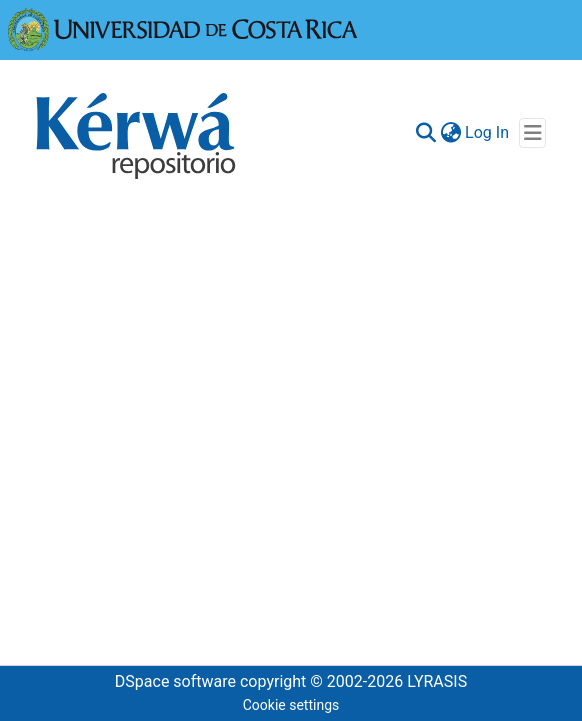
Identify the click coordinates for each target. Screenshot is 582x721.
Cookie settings (291, 705)
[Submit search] (425, 133)
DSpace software (175, 681)
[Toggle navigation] (532, 133)
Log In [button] (488, 132)
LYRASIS (437, 681)
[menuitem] (450, 133)
